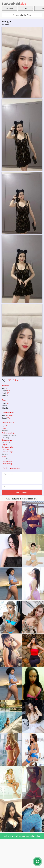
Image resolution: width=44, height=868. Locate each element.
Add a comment (22, 492)
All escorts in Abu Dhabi (22, 15)
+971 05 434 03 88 (15, 380)
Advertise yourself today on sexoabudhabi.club (22, 836)
